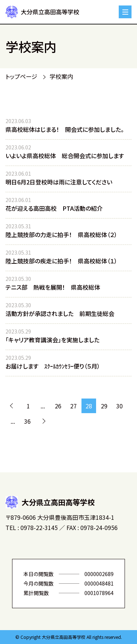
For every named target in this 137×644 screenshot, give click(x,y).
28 (89, 406)
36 (27, 421)
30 (119, 406)
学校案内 (61, 76)
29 (104, 406)
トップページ (21, 76)
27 (73, 406)
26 (58, 406)
